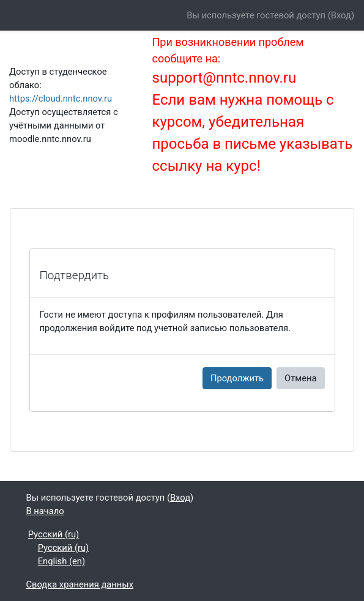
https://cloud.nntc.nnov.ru (61, 99)
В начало (45, 511)
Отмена (300, 378)
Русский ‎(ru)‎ (54, 534)
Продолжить (237, 378)
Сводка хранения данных (80, 584)
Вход (341, 15)
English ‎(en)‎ (61, 561)
